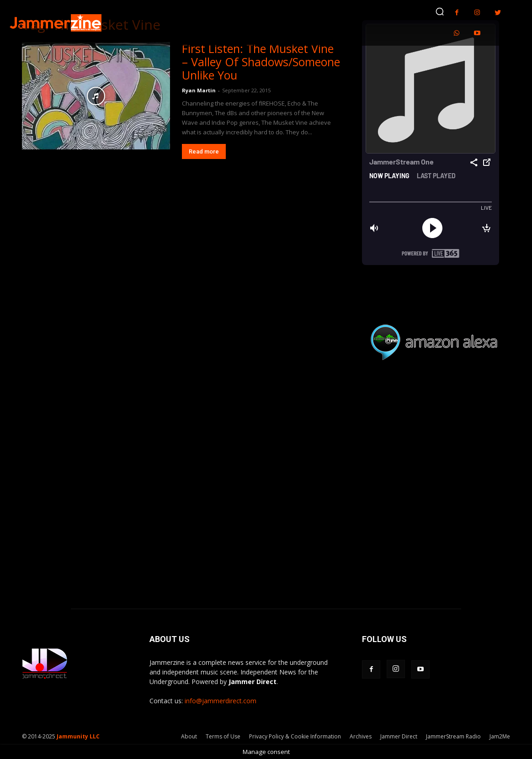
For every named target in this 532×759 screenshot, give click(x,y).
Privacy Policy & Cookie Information (295, 736)
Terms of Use (223, 736)
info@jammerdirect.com (221, 701)
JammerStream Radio (453, 736)
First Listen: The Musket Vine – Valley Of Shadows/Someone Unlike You (261, 62)
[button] (440, 11)
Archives (361, 736)
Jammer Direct (399, 736)
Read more (204, 151)
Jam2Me (500, 736)
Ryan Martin (199, 90)
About (189, 736)
